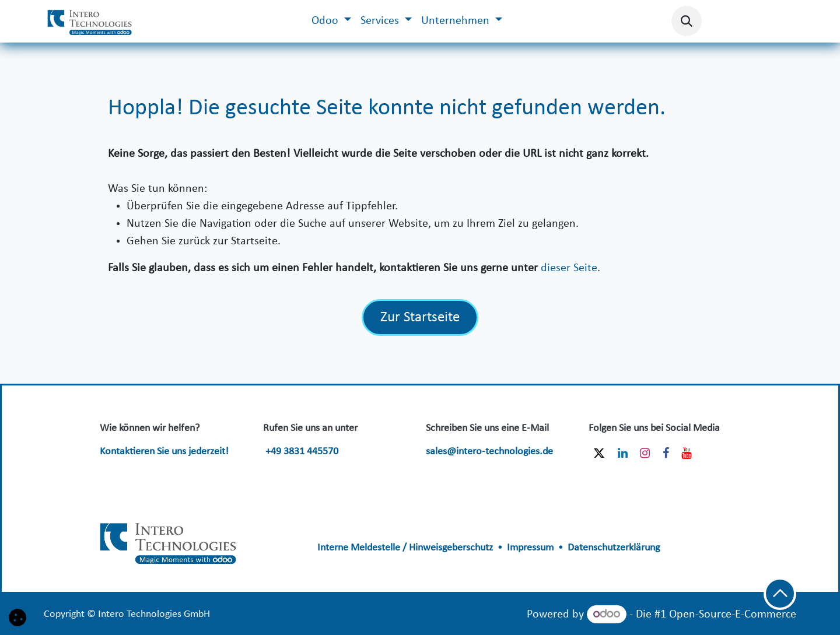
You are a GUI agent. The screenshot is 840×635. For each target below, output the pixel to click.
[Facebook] (666, 453)
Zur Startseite (420, 317)
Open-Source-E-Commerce (733, 615)
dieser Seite (569, 268)
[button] (687, 21)
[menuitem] (331, 21)
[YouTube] (686, 453)
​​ (169, 541)
